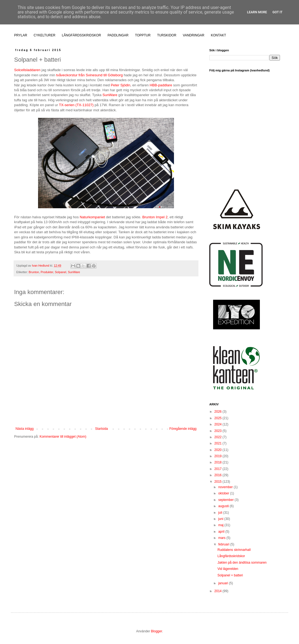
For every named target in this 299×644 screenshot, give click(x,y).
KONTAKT (219, 35)
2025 (219, 418)
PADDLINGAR (118, 35)
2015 (219, 482)
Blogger (156, 631)
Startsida (102, 429)
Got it (277, 12)
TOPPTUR (143, 35)
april (222, 532)
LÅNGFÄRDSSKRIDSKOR (82, 35)
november (226, 487)
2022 (219, 437)
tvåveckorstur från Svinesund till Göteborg (90, 75)
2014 (219, 591)
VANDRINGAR (194, 35)
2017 (219, 469)
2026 (219, 412)
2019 (219, 456)
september (226, 500)
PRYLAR (21, 35)
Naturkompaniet (92, 217)
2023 (219, 431)
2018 (219, 462)
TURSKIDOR (167, 35)
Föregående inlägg (183, 429)
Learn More (257, 12)
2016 (219, 475)
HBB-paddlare (161, 85)
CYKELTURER (45, 35)
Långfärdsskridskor (231, 556)
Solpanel (61, 272)
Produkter (47, 272)
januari (224, 583)
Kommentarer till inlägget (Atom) (63, 437)
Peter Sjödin (121, 85)
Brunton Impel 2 (155, 217)
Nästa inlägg (25, 429)
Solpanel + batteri (230, 575)
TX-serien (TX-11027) (76, 105)
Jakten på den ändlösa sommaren (242, 563)
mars (222, 538)
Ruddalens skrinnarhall (234, 550)
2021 (219, 443)
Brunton (34, 272)
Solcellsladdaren (27, 70)
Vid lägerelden (228, 569)
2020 (219, 450)
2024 (219, 424)
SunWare (110, 95)
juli (221, 513)
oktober (224, 493)
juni (221, 519)
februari (224, 544)
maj (221, 525)
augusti (224, 506)
